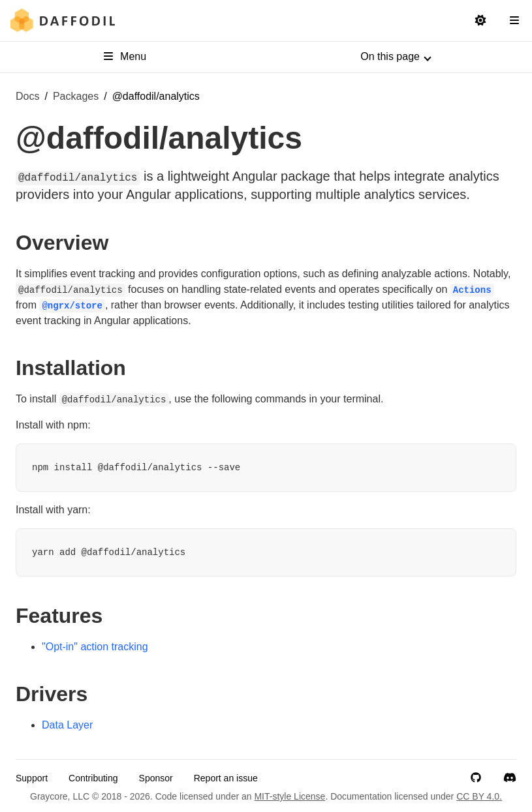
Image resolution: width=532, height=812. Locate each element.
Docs (27, 96)
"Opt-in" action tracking (95, 647)
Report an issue (226, 778)
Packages (76, 96)
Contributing (93, 778)
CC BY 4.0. (479, 796)
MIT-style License (289, 796)
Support (32, 778)
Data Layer (67, 725)
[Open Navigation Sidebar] (514, 21)
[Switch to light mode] (480, 21)
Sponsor (156, 778)
